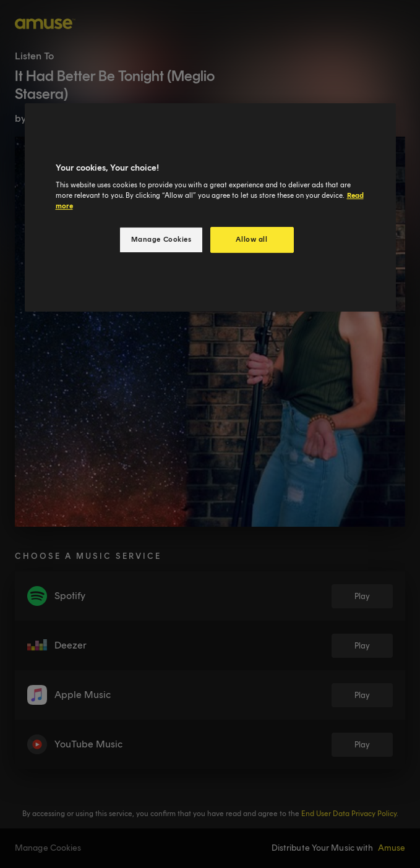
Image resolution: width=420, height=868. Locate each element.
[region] (210, 208)
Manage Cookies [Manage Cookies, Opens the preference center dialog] (161, 239)
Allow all (251, 239)
